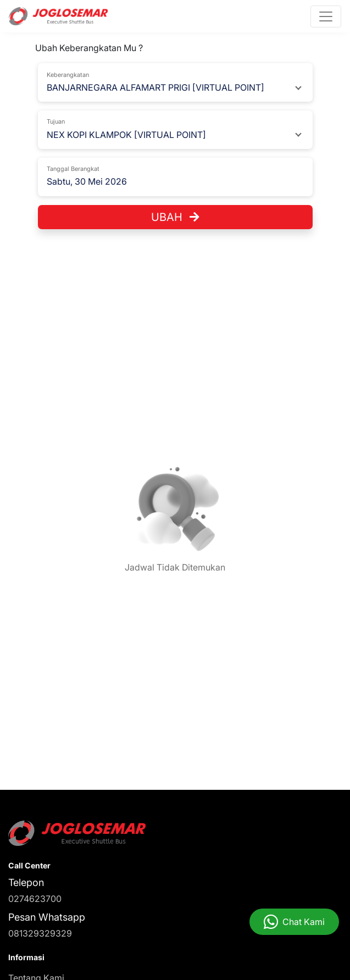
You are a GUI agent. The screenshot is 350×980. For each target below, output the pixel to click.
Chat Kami (304, 922)
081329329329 (40, 933)
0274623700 (35, 899)
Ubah (175, 217)
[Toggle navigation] (326, 16)
